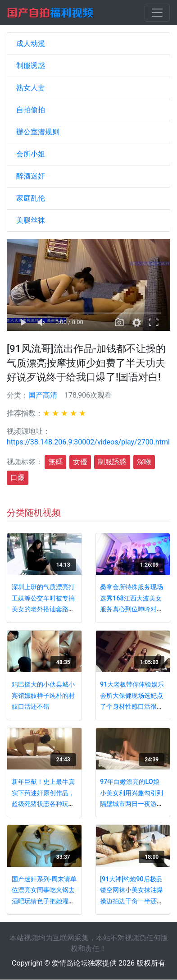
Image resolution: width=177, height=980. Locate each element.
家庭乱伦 (31, 198)
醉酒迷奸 (31, 176)
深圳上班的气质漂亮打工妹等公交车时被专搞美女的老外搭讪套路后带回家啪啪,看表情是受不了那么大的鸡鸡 (44, 609)
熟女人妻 (31, 88)
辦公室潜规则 (38, 132)
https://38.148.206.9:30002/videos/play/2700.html (88, 442)
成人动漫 (31, 44)
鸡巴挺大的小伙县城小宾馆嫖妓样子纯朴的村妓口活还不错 (43, 696)
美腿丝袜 (31, 220)
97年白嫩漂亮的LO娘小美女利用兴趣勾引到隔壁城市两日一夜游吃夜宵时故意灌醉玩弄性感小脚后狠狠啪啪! (132, 804)
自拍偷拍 (31, 110)
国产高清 (43, 395)
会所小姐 (31, 154)
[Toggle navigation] (157, 13)
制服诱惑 (31, 66)
